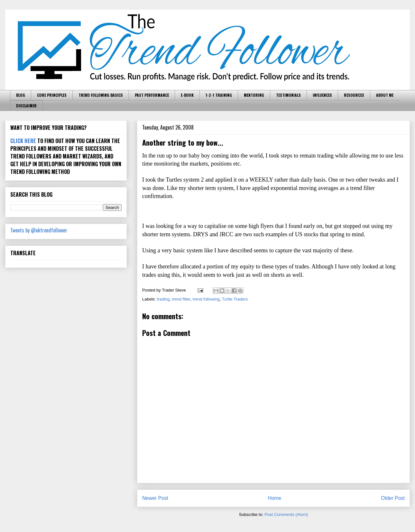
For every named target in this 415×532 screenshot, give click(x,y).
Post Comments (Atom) (286, 514)
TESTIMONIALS (288, 95)
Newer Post (155, 498)
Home (275, 498)
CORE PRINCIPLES (52, 95)
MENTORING (254, 95)
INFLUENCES (322, 95)
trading (163, 299)
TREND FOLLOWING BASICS (101, 95)
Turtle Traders (235, 299)
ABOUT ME (385, 95)
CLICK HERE (23, 141)
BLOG (21, 95)
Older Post (393, 498)
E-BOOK (187, 95)
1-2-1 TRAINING (219, 95)
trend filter (181, 299)
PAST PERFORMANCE (152, 95)
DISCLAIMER (26, 106)
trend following (206, 299)
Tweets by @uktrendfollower (39, 230)
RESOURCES (354, 95)
